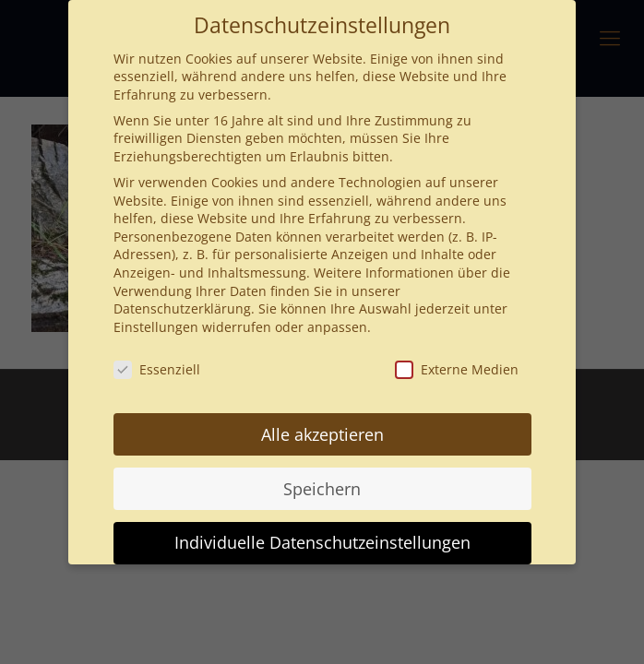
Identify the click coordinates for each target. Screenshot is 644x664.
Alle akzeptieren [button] (322, 434)
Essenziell (157, 369)
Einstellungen (156, 327)
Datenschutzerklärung (182, 308)
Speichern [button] (322, 489)
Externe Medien (457, 369)
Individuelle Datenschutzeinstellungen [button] (322, 542)
